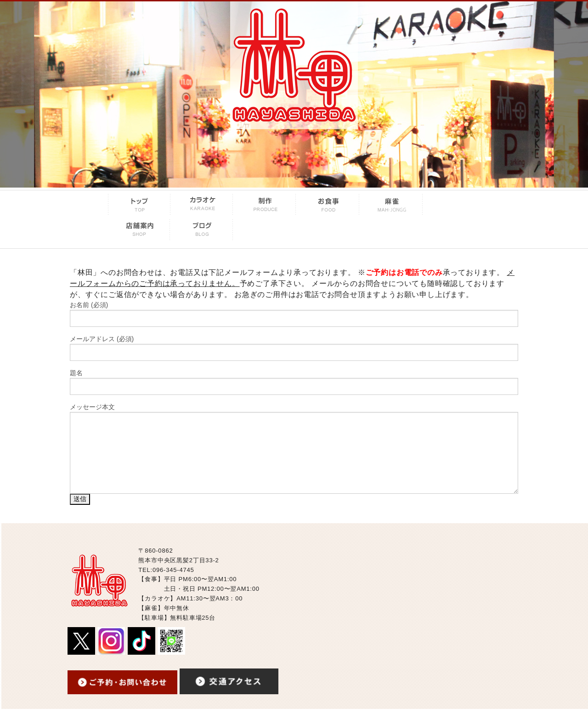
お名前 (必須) (294, 314)
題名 (294, 382)
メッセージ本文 (294, 448)
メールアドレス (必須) (294, 348)
